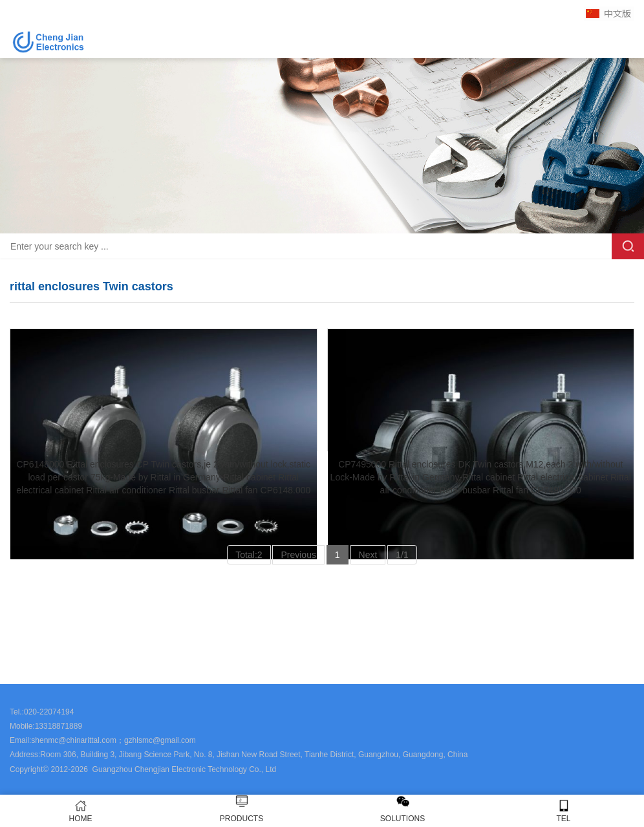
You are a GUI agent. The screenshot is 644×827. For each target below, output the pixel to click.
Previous (298, 555)
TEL (563, 811)
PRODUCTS (242, 819)
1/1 (402, 555)
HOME (80, 811)
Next (368, 555)
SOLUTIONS (403, 819)
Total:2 (249, 555)
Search (628, 246)
